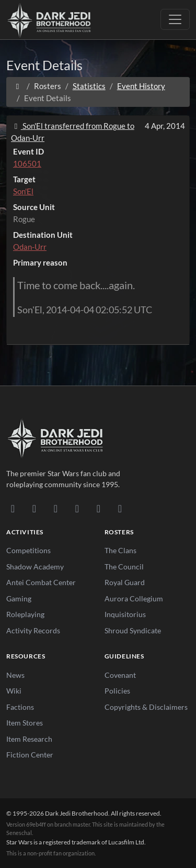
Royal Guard (125, 582)
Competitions (28, 550)
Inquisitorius (125, 614)
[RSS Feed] (120, 508)
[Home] (18, 86)
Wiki (14, 691)
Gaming (19, 598)
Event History (141, 86)
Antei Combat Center (41, 582)
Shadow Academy (35, 567)
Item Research (29, 739)
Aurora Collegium (134, 598)
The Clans (120, 550)
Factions (20, 707)
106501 (27, 163)
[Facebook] (56, 508)
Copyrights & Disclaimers (146, 707)
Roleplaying (25, 614)
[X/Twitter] (99, 508)
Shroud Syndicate (133, 630)
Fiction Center (30, 755)
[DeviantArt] (34, 508)
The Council (124, 567)
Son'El (23, 191)
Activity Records (33, 630)
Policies (117, 691)
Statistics (89, 86)
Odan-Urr (30, 247)
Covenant (120, 675)
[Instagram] (77, 508)
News (15, 675)
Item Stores (25, 723)
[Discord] (13, 508)
